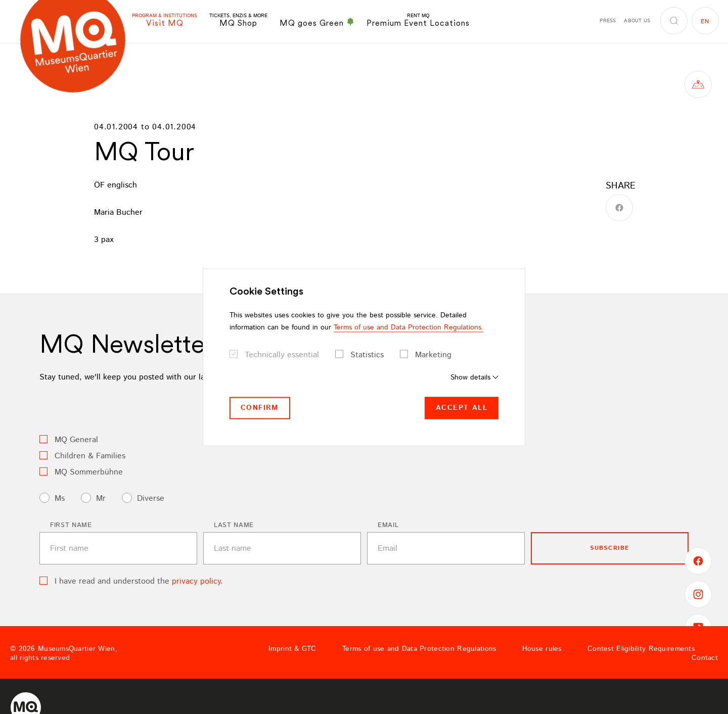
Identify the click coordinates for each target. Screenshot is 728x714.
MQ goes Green (317, 23)
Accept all (462, 408)
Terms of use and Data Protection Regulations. (408, 327)
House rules (542, 649)
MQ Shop (238, 20)
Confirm (260, 408)
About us (637, 21)
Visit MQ (165, 20)
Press (608, 21)
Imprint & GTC (292, 649)
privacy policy (196, 581)
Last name (234, 525)
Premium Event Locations (418, 20)
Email (388, 525)
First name (71, 525)
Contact (705, 658)
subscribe (610, 548)
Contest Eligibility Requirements (641, 649)
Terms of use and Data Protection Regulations (419, 649)
